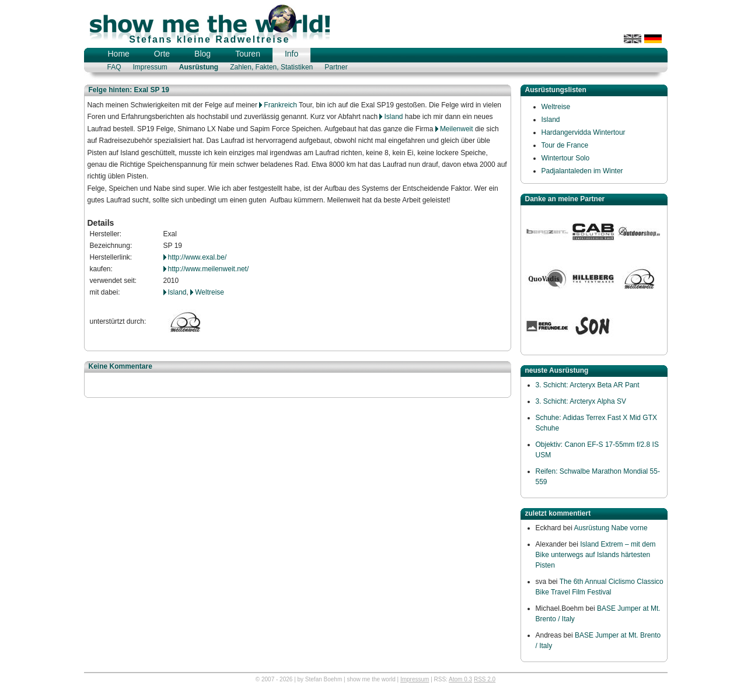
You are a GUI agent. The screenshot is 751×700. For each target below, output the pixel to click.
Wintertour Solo (566, 158)
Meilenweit (457, 129)
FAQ (114, 67)
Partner (336, 67)
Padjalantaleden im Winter (582, 171)
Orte (162, 54)
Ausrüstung (199, 67)
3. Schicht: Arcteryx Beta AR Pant (588, 385)
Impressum (150, 67)
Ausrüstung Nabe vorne (611, 528)
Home (119, 54)
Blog (202, 54)
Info (291, 54)
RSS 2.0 (485, 679)
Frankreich (280, 105)
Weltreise (209, 292)
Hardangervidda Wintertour (584, 132)
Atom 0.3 (460, 679)
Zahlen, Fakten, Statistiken (271, 67)
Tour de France (565, 145)
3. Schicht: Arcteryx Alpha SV (581, 401)
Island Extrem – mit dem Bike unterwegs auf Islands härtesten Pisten (596, 555)
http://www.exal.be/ (198, 257)
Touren (248, 54)
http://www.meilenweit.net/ (209, 269)
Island (393, 117)
